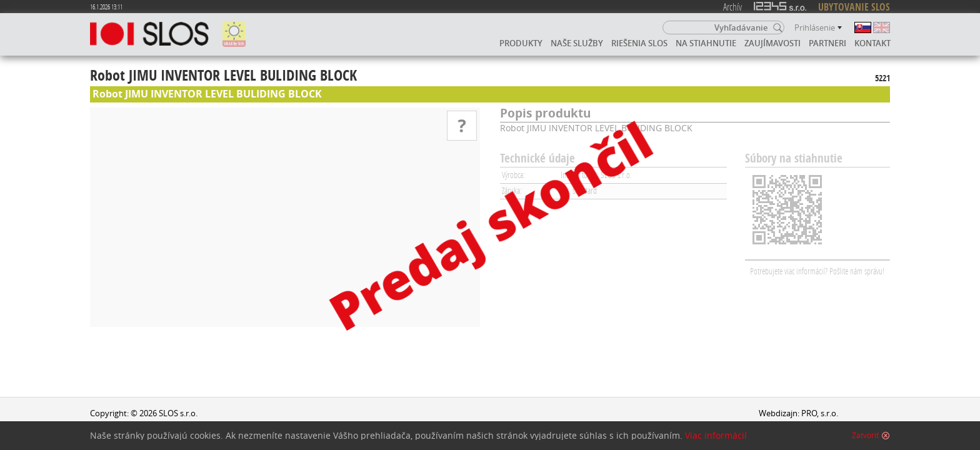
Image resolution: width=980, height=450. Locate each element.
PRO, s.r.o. (820, 413)
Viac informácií (716, 436)
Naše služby (577, 43)
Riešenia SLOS (639, 43)
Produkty (521, 43)
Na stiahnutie (706, 43)
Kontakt (872, 43)
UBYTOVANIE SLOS (854, 7)
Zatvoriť (865, 436)
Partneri (827, 43)
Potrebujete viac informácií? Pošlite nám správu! (817, 271)
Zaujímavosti (772, 43)
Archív (732, 7)
